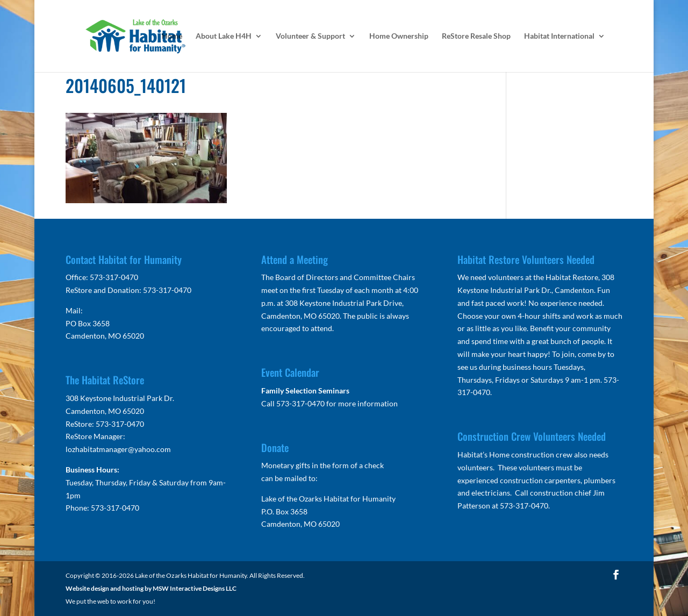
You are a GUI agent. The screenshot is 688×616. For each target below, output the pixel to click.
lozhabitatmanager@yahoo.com (118, 449)
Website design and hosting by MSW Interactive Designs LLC (151, 588)
